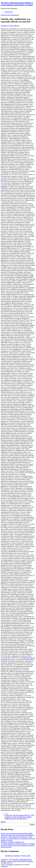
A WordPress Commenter (12, 856)
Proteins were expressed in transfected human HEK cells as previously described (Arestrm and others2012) (18, 834)
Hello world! (26, 856)
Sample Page (9, 12)
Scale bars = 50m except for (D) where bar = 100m (16, 837)
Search (3, 822)
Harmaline (4, 187)
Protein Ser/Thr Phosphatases (10, 15)
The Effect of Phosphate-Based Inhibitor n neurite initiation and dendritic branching (17, 4)
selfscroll (16, 26)
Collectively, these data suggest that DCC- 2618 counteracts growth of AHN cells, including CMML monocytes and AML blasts (19, 817)
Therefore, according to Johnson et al (12, 842)
